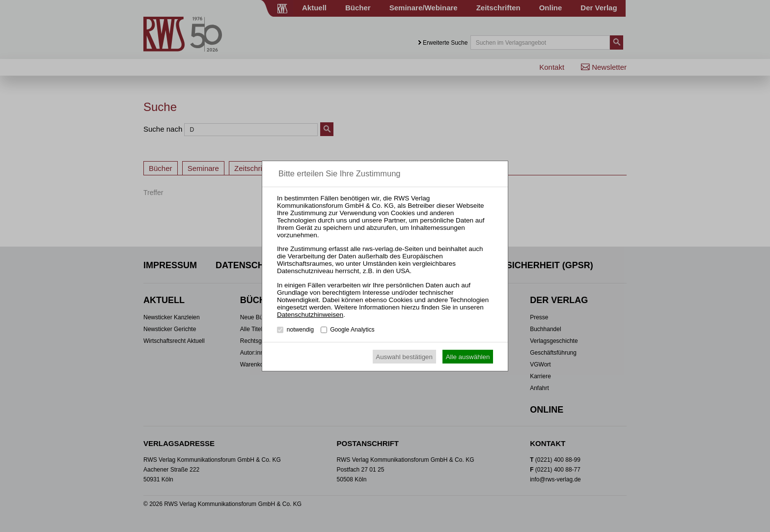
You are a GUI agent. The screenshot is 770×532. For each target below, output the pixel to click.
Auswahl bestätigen (404, 357)
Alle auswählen (468, 357)
